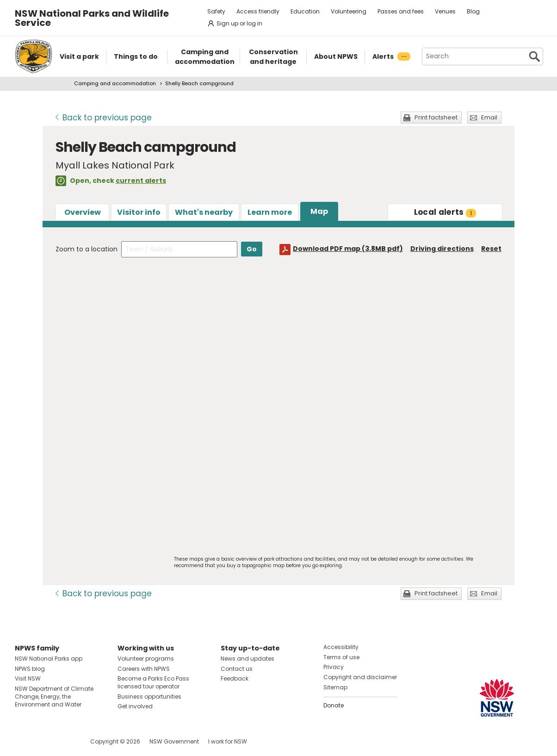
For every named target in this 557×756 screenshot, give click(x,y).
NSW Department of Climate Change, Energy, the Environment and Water (54, 697)
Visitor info (139, 212)
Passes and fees (401, 11)
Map (319, 211)
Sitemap (335, 687)
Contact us (237, 669)
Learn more (270, 212)
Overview (83, 212)
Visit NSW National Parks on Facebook (23, 741)
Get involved (135, 706)
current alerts (141, 181)
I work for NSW (228, 741)
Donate (334, 705)
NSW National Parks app (49, 659)
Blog (473, 11)
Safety (216, 11)
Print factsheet (436, 117)
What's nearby (204, 212)
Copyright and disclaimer (360, 677)
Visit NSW (28, 678)
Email (489, 117)
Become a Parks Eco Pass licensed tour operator (153, 682)
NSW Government (174, 741)
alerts (445, 212)
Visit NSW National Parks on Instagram (43, 741)
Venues (445, 11)
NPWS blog (30, 669)
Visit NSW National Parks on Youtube (63, 741)
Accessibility (341, 647)
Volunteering (349, 11)
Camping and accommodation (115, 83)
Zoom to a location (87, 249)
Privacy (334, 667)
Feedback (235, 678)
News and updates (248, 659)
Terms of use (341, 657)
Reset (491, 249)
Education (305, 11)
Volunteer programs (146, 659)
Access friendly (258, 11)
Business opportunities (149, 697)
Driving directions (442, 249)
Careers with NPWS (144, 669)
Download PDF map (348, 249)
